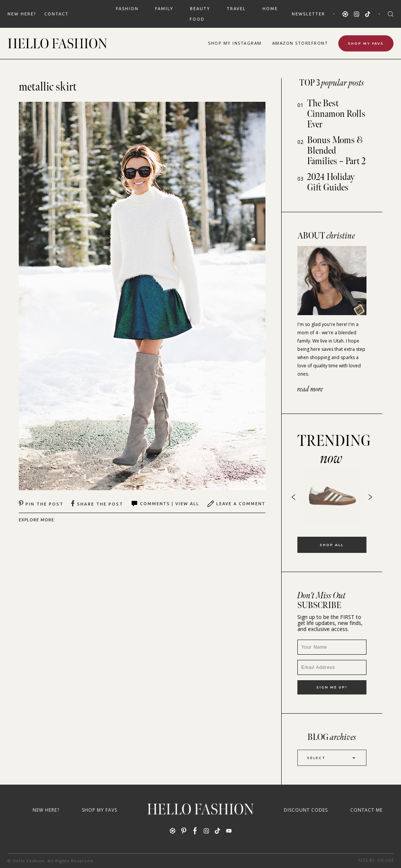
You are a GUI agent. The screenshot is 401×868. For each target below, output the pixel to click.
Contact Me (366, 810)
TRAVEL (236, 9)
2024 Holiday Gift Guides (331, 182)
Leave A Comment (236, 504)
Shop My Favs (366, 43)
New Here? (22, 14)
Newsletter (308, 14)
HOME (270, 9)
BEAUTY (200, 9)
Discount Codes (306, 810)
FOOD (197, 19)
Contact (57, 14)
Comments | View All (165, 504)
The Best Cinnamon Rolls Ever (336, 114)
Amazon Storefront (300, 43)
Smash (385, 861)
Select (332, 758)
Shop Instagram (235, 43)
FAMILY (164, 9)
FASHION (127, 9)
